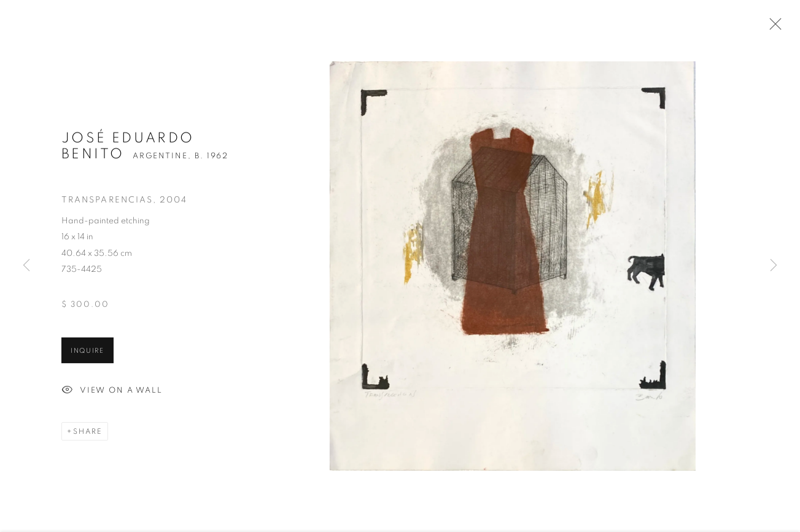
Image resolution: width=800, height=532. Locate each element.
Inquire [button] (87, 352)
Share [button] (88, 433)
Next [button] (774, 266)
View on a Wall (112, 392)
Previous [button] (26, 266)
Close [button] (772, 28)
